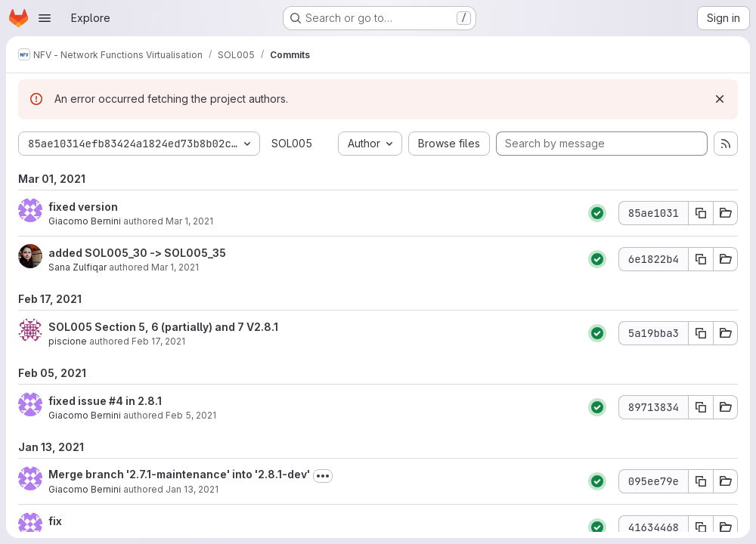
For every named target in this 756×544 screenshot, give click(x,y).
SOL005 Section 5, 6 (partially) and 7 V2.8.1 (163, 327)
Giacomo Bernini (85, 221)
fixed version (83, 207)
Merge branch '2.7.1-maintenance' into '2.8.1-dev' (179, 474)
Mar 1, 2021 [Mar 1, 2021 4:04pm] (189, 221)
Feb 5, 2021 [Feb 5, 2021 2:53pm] (191, 415)
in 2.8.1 (143, 401)
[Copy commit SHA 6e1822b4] (701, 259)
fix (55, 521)
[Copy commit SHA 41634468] (701, 527)
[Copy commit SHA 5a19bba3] (701, 333)
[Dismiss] (720, 99)
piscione (68, 341)
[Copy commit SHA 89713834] (701, 407)
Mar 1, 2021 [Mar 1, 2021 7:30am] (175, 267)
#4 (116, 401)
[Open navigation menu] (45, 18)
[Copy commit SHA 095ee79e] (701, 481)
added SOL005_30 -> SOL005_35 (137, 253)
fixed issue (79, 401)
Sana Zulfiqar (77, 267)
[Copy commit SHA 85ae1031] (701, 213)
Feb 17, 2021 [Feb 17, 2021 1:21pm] (158, 341)
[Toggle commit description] (323, 476)
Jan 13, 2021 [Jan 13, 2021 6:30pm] (192, 489)
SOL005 (292, 143)
